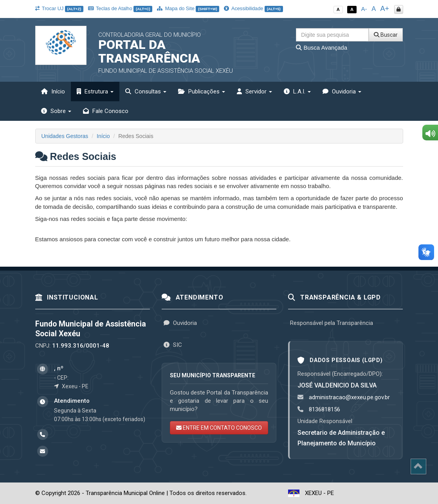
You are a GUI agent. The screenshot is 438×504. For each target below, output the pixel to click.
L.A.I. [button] (297, 91)
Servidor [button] (254, 91)
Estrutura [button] (95, 91)
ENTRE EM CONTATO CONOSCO (219, 428)
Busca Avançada (322, 48)
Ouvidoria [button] (342, 91)
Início (53, 91)
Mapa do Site (188, 8)
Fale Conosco (106, 111)
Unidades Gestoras (65, 136)
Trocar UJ (59, 8)
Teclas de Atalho (120, 8)
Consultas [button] (146, 91)
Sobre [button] (56, 111)
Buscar (386, 35)
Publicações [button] (202, 91)
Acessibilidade (253, 8)
